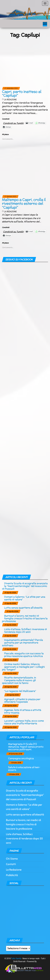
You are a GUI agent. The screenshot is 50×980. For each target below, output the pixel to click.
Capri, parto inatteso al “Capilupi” (22, 94)
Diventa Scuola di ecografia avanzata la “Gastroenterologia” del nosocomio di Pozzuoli (25, 586)
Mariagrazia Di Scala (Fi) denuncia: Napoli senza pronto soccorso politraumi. (26, 747)
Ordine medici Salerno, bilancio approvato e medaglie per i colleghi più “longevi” (23, 667)
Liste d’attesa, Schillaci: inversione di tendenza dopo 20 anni (25, 630)
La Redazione (10, 100)
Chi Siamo (12, 859)
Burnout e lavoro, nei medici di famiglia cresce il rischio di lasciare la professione (25, 618)
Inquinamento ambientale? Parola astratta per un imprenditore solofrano (22, 643)
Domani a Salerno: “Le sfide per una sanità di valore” (25, 598)
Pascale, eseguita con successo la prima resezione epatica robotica (24, 655)
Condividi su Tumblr (13, 123)
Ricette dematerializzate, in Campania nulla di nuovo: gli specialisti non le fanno (19, 680)
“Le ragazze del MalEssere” (20, 691)
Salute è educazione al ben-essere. (24, 769)
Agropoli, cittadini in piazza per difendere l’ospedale (22, 700)
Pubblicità (12, 875)
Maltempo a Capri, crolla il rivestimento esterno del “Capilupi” (24, 204)
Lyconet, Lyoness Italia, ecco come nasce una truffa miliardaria (24, 722)
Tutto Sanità (16, 958)
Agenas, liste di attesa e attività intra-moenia (23, 711)
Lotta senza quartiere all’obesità (23, 608)
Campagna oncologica (21, 758)
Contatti (11, 864)
